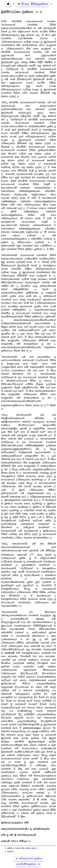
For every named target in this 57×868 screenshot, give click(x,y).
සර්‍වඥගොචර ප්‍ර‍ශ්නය (28, 859)
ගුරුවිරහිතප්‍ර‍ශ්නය (29, 864)
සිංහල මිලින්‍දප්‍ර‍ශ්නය (32, 4)
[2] (32, 554)
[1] (48, 404)
